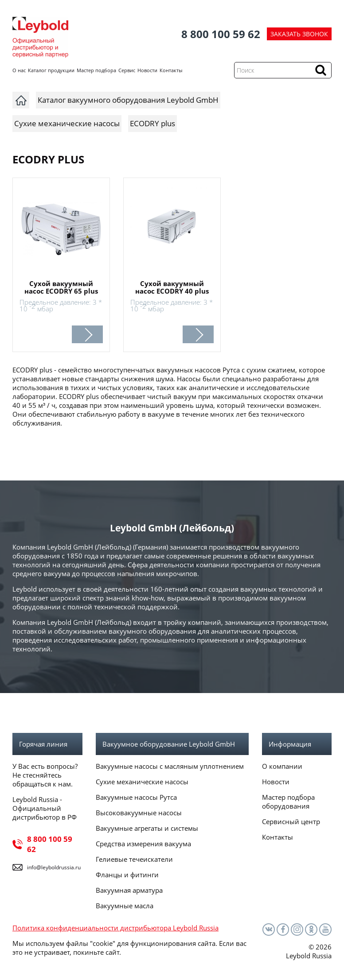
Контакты (171, 70)
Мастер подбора (96, 70)
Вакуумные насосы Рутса (136, 797)
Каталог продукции (51, 70)
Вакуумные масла (125, 906)
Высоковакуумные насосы (139, 813)
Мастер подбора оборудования (288, 802)
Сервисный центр (291, 821)
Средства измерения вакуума (143, 844)
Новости (147, 70)
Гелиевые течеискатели (134, 859)
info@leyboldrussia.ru (54, 867)
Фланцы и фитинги (127, 875)
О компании (282, 766)
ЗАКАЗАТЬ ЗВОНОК (299, 34)
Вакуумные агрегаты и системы (147, 828)
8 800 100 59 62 (221, 34)
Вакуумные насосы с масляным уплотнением (170, 766)
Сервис (127, 70)
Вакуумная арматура (129, 890)
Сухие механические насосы (142, 782)
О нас (19, 70)
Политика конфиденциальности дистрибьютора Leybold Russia (115, 928)
